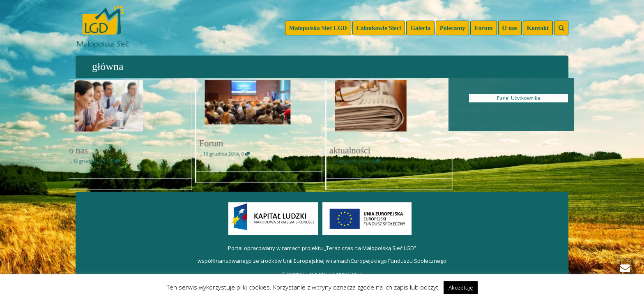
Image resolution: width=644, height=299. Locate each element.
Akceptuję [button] (461, 287)
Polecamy (453, 28)
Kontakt (538, 28)
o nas (80, 150)
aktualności (352, 150)
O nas (510, 28)
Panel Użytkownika (519, 98)
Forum (483, 28)
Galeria (420, 28)
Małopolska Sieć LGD (318, 28)
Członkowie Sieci (379, 28)
